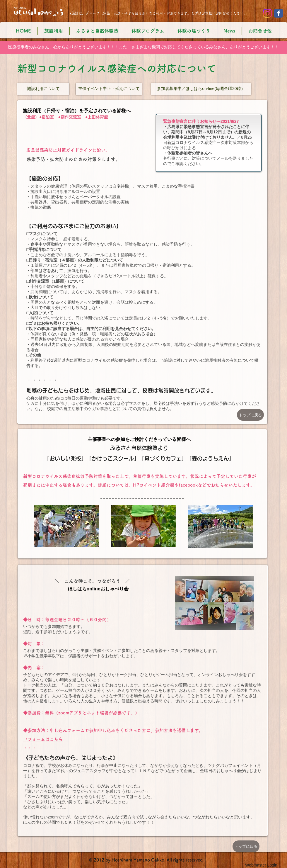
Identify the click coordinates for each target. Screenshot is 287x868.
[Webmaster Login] (261, 865)
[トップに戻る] (250, 415)
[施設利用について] (43, 89)
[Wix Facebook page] (279, 13)
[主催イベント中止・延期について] (109, 89)
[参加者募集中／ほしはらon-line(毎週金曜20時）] (201, 89)
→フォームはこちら (43, 739)
